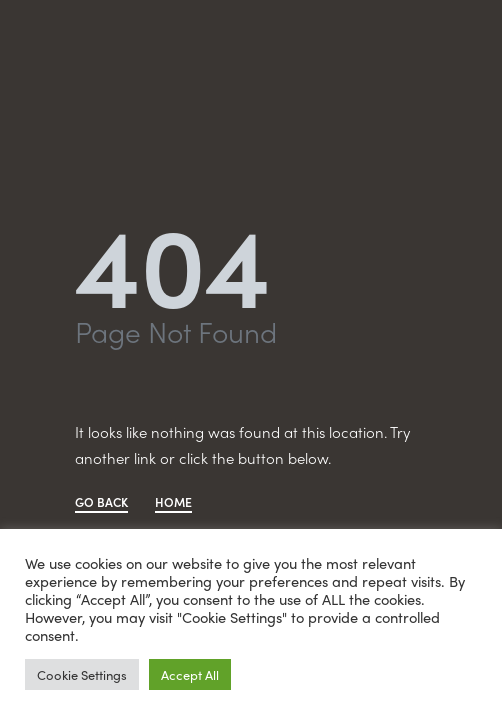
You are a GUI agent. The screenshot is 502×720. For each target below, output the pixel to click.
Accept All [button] (190, 674)
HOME (173, 503)
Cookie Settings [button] (82, 674)
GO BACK (101, 503)
